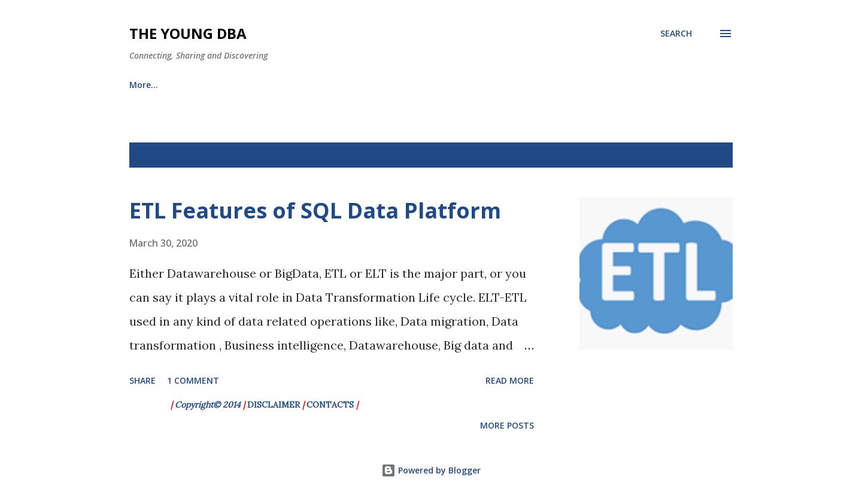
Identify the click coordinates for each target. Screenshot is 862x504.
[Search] (676, 34)
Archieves (209, 85)
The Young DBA (188, 33)
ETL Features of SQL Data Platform (315, 210)
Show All (703, 155)
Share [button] (142, 380)
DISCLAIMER (274, 405)
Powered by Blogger (431, 470)
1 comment (193, 380)
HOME (142, 85)
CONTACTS (330, 405)
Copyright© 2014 (209, 405)
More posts (507, 425)
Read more (510, 380)
